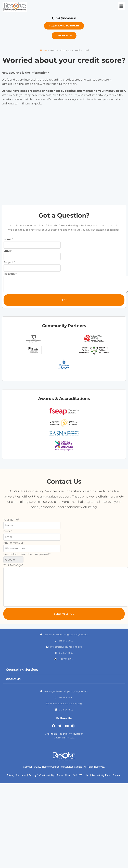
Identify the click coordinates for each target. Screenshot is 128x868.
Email (7, 251)
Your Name (11, 520)
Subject (9, 262)
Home (44, 50)
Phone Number (13, 543)
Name (8, 239)
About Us (13, 679)
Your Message (13, 565)
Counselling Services (22, 670)
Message (9, 274)
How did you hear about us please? (26, 554)
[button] (121, 6)
